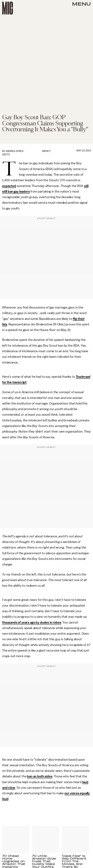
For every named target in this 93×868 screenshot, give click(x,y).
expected (9, 186)
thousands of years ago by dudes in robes (32, 622)
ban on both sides (40, 776)
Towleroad (83, 377)
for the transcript (14, 382)
